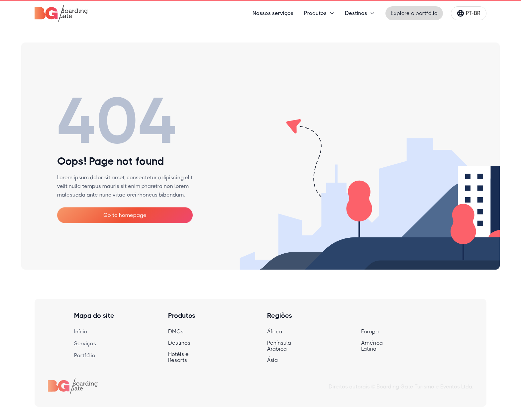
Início (81, 332)
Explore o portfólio (414, 13)
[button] (319, 13)
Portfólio (85, 355)
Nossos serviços (273, 13)
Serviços (85, 343)
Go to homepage (125, 215)
